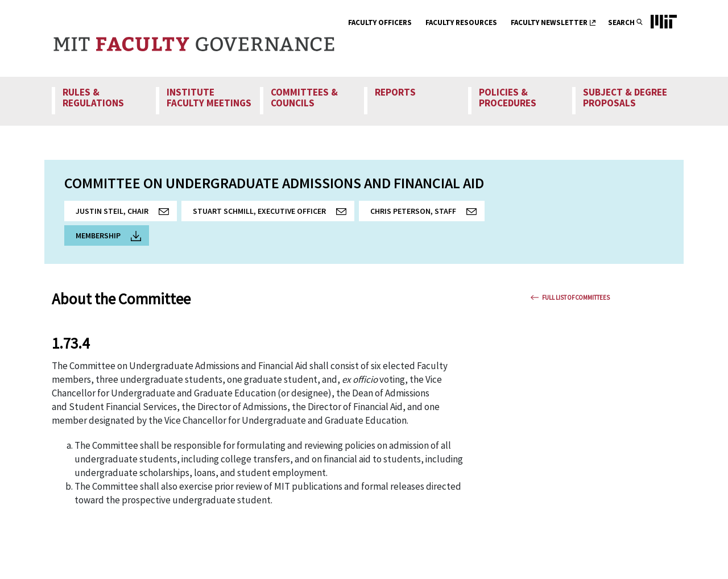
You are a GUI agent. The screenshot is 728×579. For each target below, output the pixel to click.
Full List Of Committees (576, 297)
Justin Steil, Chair (126, 214)
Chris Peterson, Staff (427, 214)
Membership (108, 236)
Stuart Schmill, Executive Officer (274, 214)
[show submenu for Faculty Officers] (419, 24)
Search (621, 22)
